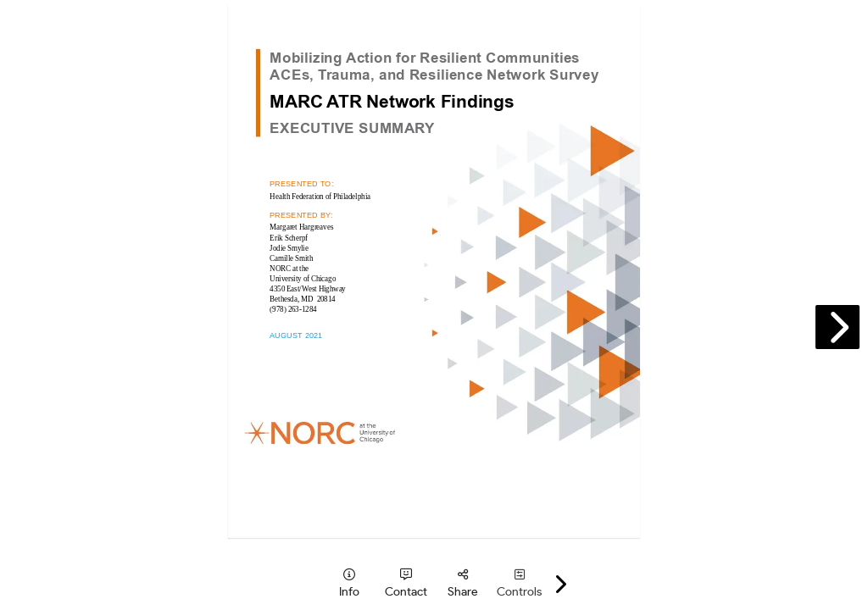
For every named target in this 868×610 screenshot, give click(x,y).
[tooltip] (349, 583)
